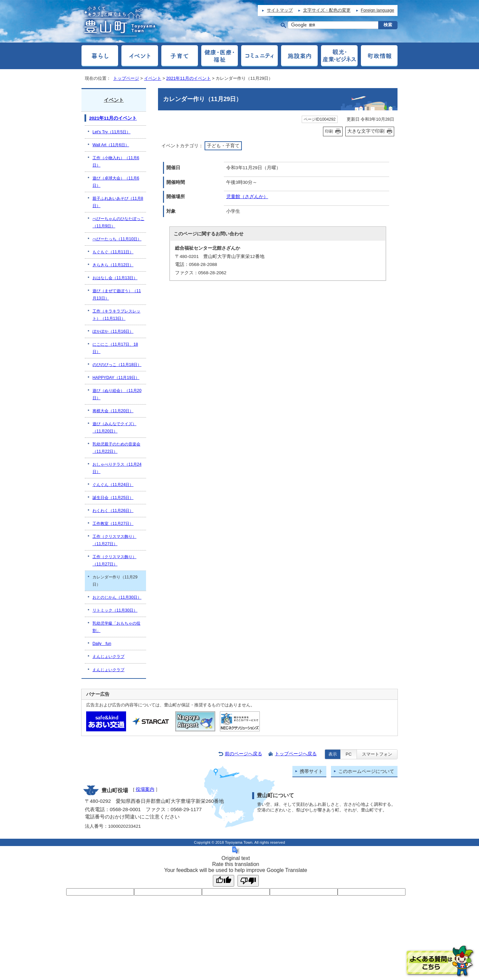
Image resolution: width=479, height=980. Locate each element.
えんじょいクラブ (108, 657)
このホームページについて (366, 771)
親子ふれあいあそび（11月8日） (118, 202)
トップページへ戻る (296, 754)
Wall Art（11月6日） (111, 145)
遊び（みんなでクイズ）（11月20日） (114, 428)
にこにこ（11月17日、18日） (115, 348)
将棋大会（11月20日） (113, 411)
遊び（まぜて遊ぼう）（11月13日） (117, 295)
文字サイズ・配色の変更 (327, 10)
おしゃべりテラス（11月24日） (117, 468)
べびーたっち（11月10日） (117, 239)
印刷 (329, 131)
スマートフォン (377, 754)
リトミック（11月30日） (115, 610)
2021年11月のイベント (189, 78)
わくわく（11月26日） (113, 511)
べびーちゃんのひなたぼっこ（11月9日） (118, 222)
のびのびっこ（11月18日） (117, 365)
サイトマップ (280, 10)
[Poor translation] (248, 881)
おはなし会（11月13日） (115, 278)
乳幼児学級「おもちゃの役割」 (116, 627)
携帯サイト (311, 771)
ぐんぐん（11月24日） (113, 485)
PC (349, 754)
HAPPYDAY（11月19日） (116, 378)
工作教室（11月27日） (113, 524)
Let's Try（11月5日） (111, 132)
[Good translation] (224, 881)
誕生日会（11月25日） (113, 498)
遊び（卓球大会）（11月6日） (116, 182)
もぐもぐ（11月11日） (113, 252)
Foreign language (378, 10)
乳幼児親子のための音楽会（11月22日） (116, 448)
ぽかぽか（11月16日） (113, 331)
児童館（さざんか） (247, 197)
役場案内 (145, 789)
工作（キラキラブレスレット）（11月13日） (116, 315)
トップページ (126, 78)
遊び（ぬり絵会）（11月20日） (117, 394)
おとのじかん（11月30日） (117, 597)
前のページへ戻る (243, 754)
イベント (153, 78)
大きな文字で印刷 (366, 131)
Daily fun (102, 644)
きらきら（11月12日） (113, 265)
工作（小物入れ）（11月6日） (116, 162)
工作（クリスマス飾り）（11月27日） (114, 540)
